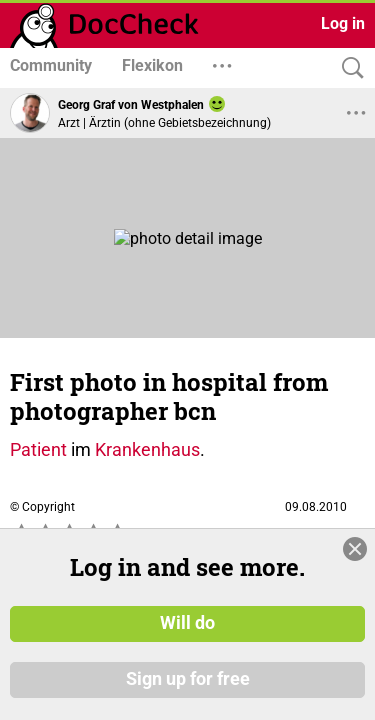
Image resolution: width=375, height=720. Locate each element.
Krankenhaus (147, 449)
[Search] (348, 68)
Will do (187, 623)
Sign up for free (188, 679)
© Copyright (42, 507)
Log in (343, 23)
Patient (38, 449)
